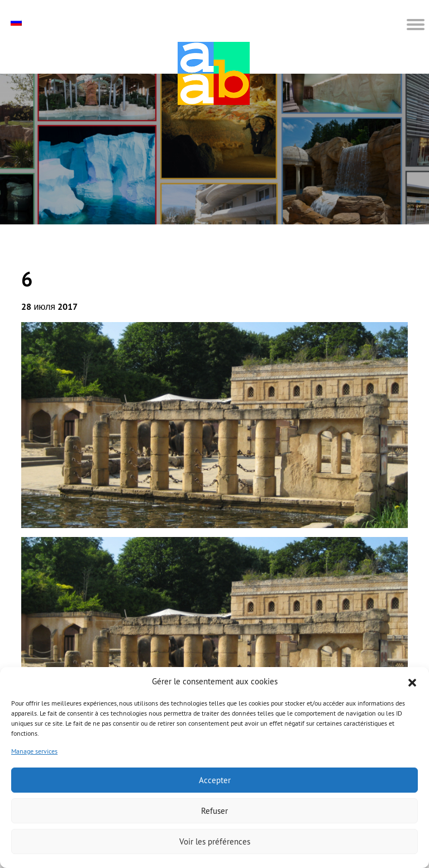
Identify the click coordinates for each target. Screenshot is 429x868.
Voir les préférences (215, 841)
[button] (412, 682)
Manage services (34, 751)
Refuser (214, 811)
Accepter (215, 780)
